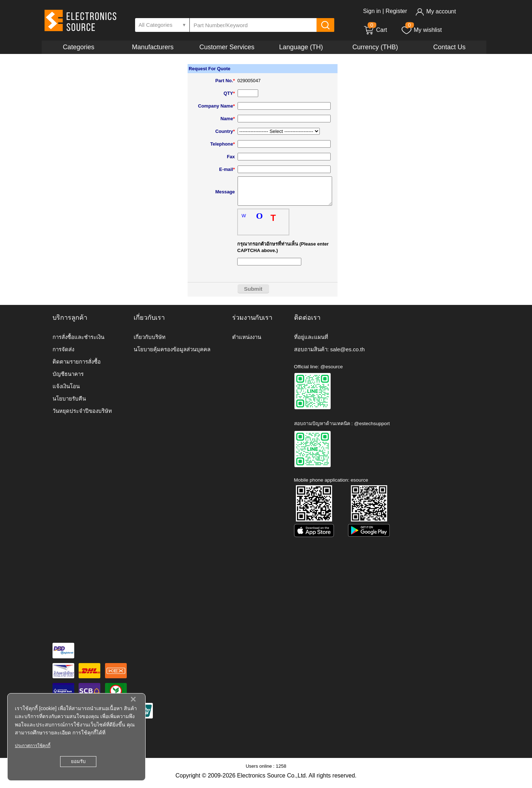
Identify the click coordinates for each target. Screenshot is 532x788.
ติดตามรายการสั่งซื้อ (77, 367)
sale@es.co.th (347, 355)
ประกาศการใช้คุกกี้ (33, 746)
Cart (375, 30)
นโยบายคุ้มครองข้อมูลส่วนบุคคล (172, 355)
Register (396, 11)
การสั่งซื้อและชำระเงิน (78, 342)
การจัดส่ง (63, 355)
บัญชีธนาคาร (68, 379)
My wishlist (421, 30)
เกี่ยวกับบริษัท (150, 342)
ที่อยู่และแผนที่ (311, 342)
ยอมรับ (78, 761)
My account (435, 11)
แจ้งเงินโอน (66, 392)
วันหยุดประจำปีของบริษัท (82, 416)
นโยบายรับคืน (69, 404)
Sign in (372, 11)
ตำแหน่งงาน (247, 342)
